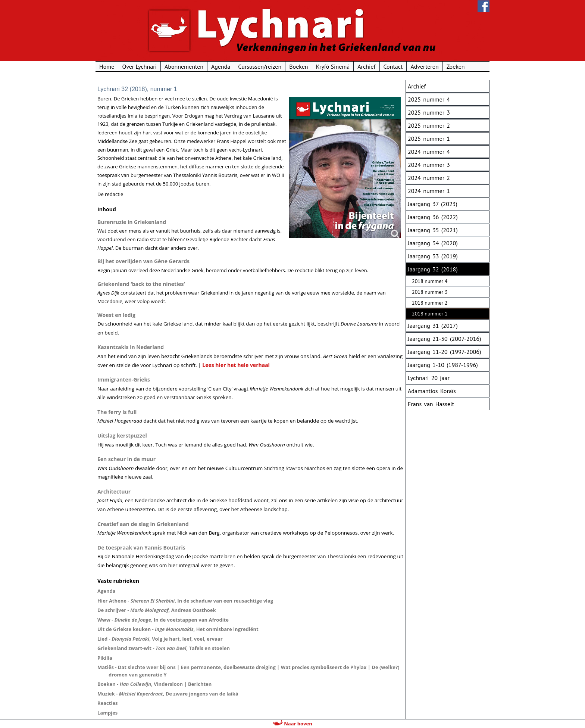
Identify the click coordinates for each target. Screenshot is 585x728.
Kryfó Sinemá (333, 66)
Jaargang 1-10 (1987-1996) (443, 365)
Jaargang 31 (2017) (433, 326)
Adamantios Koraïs (432, 391)
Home (107, 66)
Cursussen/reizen (260, 66)
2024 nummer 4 (429, 152)
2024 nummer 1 (429, 191)
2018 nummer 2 (430, 303)
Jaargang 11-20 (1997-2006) (444, 352)
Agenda (221, 66)
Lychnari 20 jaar (429, 378)
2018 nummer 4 (430, 281)
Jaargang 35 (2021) (433, 230)
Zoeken (456, 66)
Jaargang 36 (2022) (433, 217)
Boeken (298, 66)
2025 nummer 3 (429, 112)
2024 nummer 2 (429, 178)
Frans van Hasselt (431, 404)
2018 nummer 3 (430, 292)
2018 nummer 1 (430, 314)
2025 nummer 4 (429, 99)
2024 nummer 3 (429, 165)
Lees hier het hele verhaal (236, 365)
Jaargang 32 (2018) (433, 269)
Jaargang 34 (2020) (433, 243)
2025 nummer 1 (429, 139)
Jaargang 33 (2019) (433, 256)
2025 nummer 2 (429, 125)
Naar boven (292, 724)
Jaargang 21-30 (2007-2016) (444, 339)
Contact (393, 66)
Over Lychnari (139, 66)
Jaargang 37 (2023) (433, 204)
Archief (366, 66)
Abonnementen (184, 66)
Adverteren (424, 66)
